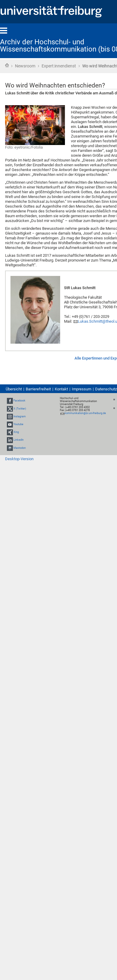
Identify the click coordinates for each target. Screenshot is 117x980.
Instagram (20, 416)
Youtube (18, 424)
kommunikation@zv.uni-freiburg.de (85, 413)
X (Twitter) (20, 409)
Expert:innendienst (59, 66)
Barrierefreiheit (38, 389)
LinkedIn (19, 440)
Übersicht (14, 389)
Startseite (7, 65)
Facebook (19, 401)
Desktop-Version (19, 459)
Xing (16, 432)
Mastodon (20, 448)
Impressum (82, 389)
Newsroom (25, 66)
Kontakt (61, 389)
